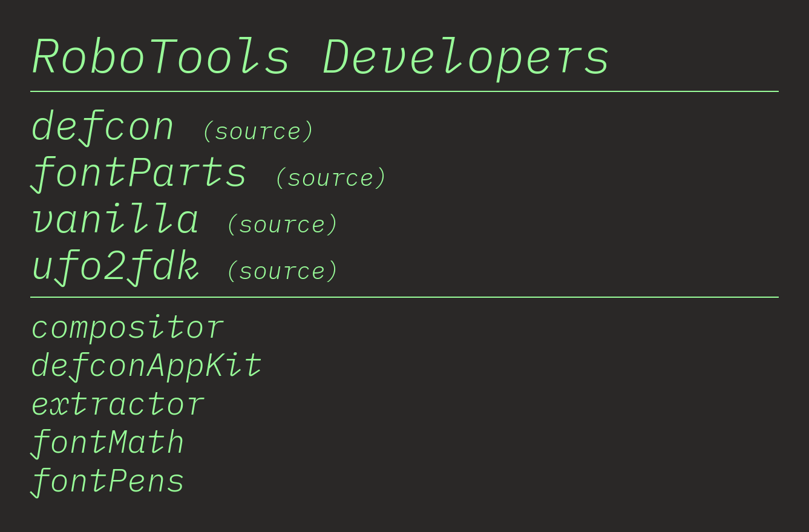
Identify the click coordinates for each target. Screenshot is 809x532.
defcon (103, 124)
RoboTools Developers (321, 54)
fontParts (139, 170)
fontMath (108, 441)
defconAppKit (146, 364)
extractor (117, 402)
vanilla (115, 217)
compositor (127, 326)
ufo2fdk (115, 264)
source (258, 130)
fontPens (108, 479)
